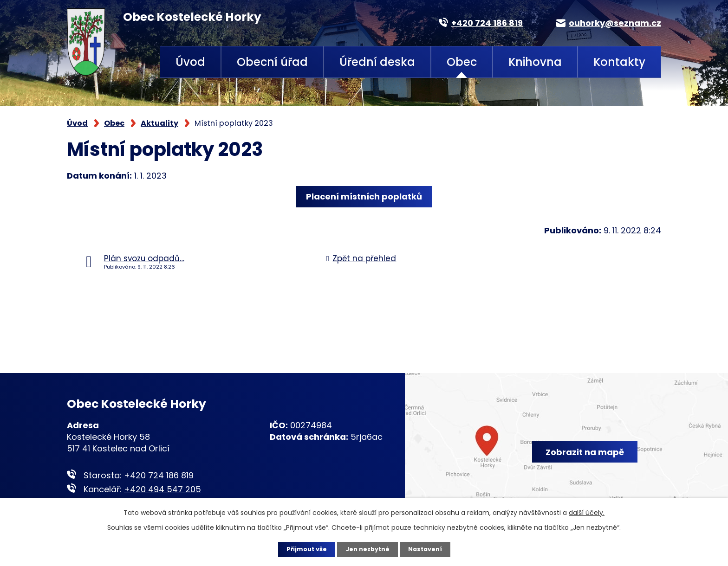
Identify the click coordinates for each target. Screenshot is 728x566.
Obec (462, 62)
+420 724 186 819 (159, 475)
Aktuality (159, 123)
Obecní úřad (272, 62)
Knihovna (535, 62)
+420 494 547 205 (162, 489)
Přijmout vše (302, 549)
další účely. (587, 512)
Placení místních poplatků (364, 196)
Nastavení (429, 549)
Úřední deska (377, 62)
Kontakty (619, 62)
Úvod (190, 62)
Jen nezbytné (367, 549)
